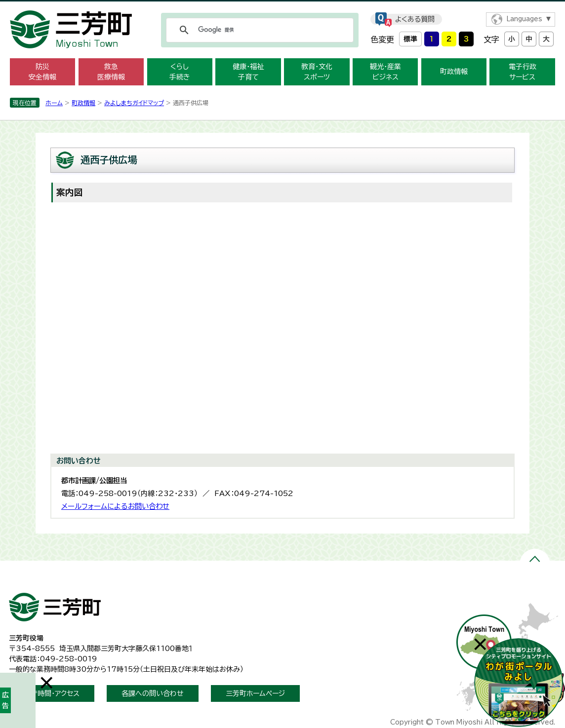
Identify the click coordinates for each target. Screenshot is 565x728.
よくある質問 (415, 19)
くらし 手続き (180, 72)
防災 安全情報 (42, 72)
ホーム (54, 103)
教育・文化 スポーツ (317, 72)
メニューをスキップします (282, 7)
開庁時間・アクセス (52, 693)
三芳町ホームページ (255, 693)
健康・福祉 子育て (248, 72)
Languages (524, 19)
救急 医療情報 (111, 72)
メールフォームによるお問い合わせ (115, 506)
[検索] (258, 30)
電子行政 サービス (523, 72)
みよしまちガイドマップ (134, 103)
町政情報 (454, 72)
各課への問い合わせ (153, 693)
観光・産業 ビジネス (385, 72)
